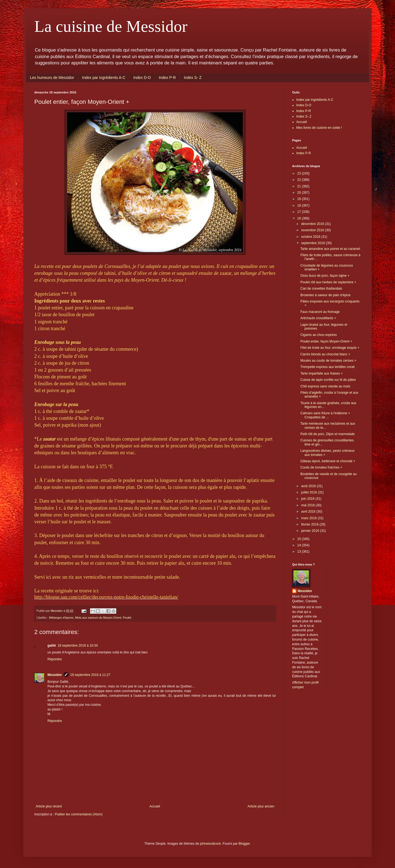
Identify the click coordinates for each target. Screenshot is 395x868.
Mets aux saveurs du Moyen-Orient (98, 618)
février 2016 (310, 524)
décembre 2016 (313, 224)
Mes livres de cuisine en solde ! (319, 128)
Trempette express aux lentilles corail (328, 367)
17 (300, 212)
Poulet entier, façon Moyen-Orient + (326, 341)
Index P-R (167, 78)
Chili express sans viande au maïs (325, 386)
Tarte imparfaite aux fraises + (321, 373)
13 (300, 552)
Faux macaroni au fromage (320, 312)
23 (300, 173)
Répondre (55, 659)
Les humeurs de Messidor (52, 78)
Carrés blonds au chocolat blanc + (325, 354)
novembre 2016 (313, 230)
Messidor (55, 675)
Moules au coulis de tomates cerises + (328, 361)
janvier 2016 (311, 531)
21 (300, 186)
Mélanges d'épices (61, 618)
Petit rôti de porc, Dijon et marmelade (328, 434)
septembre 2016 (314, 243)
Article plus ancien (261, 806)
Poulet (127, 618)
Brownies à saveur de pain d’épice (325, 295)
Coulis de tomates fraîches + (321, 467)
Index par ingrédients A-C (104, 78)
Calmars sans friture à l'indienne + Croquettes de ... (325, 415)
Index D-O (142, 78)
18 (300, 205)
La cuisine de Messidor (111, 26)
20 (300, 193)
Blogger (244, 844)
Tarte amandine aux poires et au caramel (330, 249)
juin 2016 (308, 499)
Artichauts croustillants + (318, 318)
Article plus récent (49, 806)
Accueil (155, 806)
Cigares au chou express (319, 335)
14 (300, 545)
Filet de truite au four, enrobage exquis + (330, 348)
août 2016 (309, 486)
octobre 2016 (311, 237)
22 (300, 180)
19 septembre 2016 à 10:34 (78, 646)
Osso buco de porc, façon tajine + (325, 276)
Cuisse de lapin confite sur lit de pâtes (328, 380)
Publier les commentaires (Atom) (79, 814)
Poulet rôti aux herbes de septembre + (328, 282)
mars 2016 (309, 518)
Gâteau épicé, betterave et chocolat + (328, 461)
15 (300, 539)
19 (300, 199)
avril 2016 (309, 512)
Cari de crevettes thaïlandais (321, 289)
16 (300, 218)
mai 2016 (308, 505)
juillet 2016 (310, 492)
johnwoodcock (210, 844)
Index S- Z (193, 78)
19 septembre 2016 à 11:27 (90, 675)
